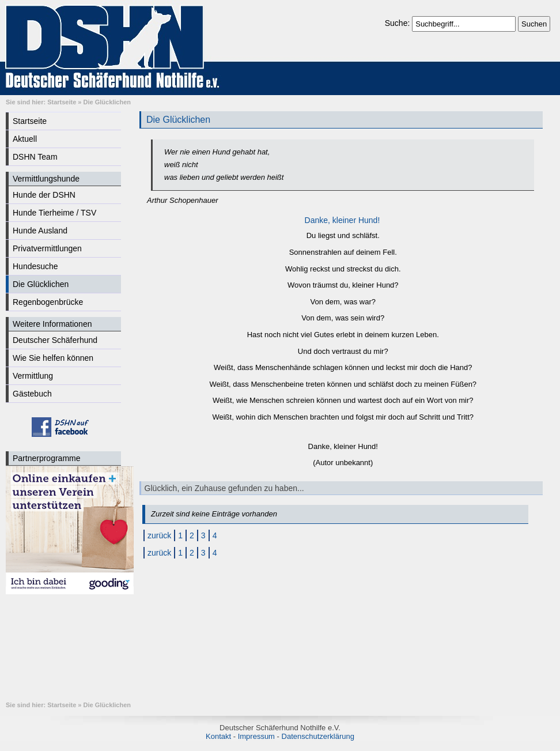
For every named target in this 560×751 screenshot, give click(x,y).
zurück (159, 535)
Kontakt (218, 736)
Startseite (62, 102)
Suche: (398, 23)
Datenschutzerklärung (318, 736)
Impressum (256, 736)
